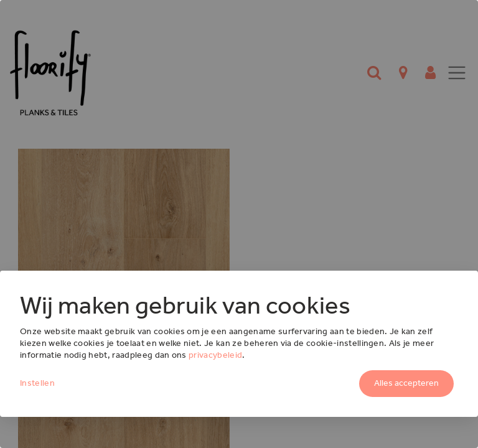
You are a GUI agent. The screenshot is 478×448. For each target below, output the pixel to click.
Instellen (37, 383)
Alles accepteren (406, 383)
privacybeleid (215, 355)
